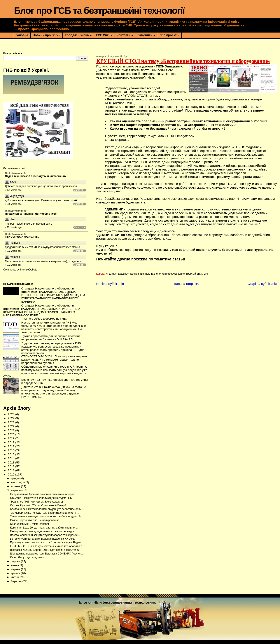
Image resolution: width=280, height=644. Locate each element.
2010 (12, 474)
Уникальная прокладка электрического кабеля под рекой (45, 517)
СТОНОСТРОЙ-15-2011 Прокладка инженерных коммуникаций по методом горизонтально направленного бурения (54, 360)
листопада (18, 482)
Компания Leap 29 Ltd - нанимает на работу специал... (44, 528)
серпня (16, 561)
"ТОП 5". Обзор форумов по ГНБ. (44, 319)
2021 (12, 430)
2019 (12, 438)
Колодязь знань (78, 35)
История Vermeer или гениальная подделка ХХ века (42, 539)
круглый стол (194, 274)
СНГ (206, 274)
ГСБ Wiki (104, 35)
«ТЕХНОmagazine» (117, 274)
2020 (12, 434)
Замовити (146, 35)
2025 (12, 414)
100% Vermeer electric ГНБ (22, 237)
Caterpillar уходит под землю (28, 557)
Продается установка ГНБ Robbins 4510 (31, 214)
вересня (17, 490)
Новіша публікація (110, 284)
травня (16, 573)
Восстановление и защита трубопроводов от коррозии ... (45, 535)
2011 (12, 470)
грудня (16, 478)
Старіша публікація (262, 284)
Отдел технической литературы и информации (36, 176)
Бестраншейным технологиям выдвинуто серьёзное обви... (47, 509)
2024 (12, 418)
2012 (12, 466)
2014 (12, 458)
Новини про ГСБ (47, 35)
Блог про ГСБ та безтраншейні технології (99, 11)
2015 (12, 454)
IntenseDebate (29, 270)
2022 (12, 426)
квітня (15, 577)
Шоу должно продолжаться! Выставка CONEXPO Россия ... (47, 554)
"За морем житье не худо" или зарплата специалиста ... (45, 513)
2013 (12, 462)
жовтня (16, 486)
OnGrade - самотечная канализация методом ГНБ (41, 498)
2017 (12, 446)
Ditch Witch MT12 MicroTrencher (30, 524)
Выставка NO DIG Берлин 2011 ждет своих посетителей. (45, 550)
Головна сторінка (186, 284)
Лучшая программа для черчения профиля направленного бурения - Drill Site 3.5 (51, 338)
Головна (22, 35)
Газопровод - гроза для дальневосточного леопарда (42, 531)
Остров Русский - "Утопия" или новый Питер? (38, 505)
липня (15, 565)
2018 (12, 442)
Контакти (125, 35)
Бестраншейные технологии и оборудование (157, 274)
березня (17, 581)
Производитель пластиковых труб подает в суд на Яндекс (46, 542)
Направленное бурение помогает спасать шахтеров (42, 494)
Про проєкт (169, 35)
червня (16, 569)
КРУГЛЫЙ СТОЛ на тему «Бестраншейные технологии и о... (47, 546)
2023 (12, 422)
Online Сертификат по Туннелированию (35, 520)
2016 (12, 450)
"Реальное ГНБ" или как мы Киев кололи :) (36, 502)
